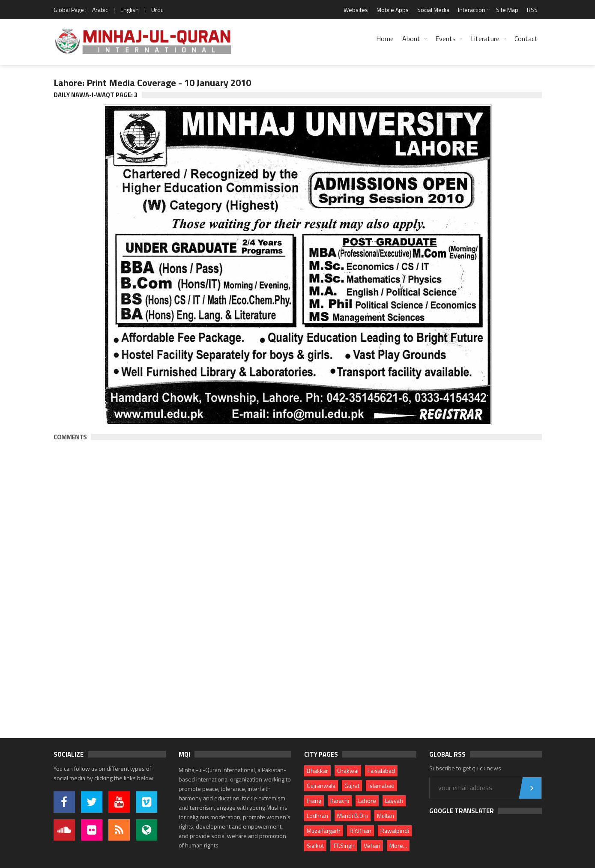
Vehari (372, 846)
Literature (485, 39)
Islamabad (381, 786)
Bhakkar (317, 771)
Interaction (472, 10)
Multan (386, 816)
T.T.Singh (344, 846)
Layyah (394, 801)
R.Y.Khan (360, 831)
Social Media (433, 10)
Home (385, 39)
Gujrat (352, 786)
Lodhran (317, 816)
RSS (532, 10)
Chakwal (348, 771)
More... (398, 846)
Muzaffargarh (324, 831)
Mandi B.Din (353, 816)
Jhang (314, 801)
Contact (526, 39)
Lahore (367, 801)
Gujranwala (321, 786)
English (130, 10)
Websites (356, 10)
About (411, 39)
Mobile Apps (393, 10)
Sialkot (315, 846)
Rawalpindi (395, 831)
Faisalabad (381, 771)
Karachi (340, 801)
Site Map (507, 10)
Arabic (100, 10)
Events (446, 39)
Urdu (157, 10)
